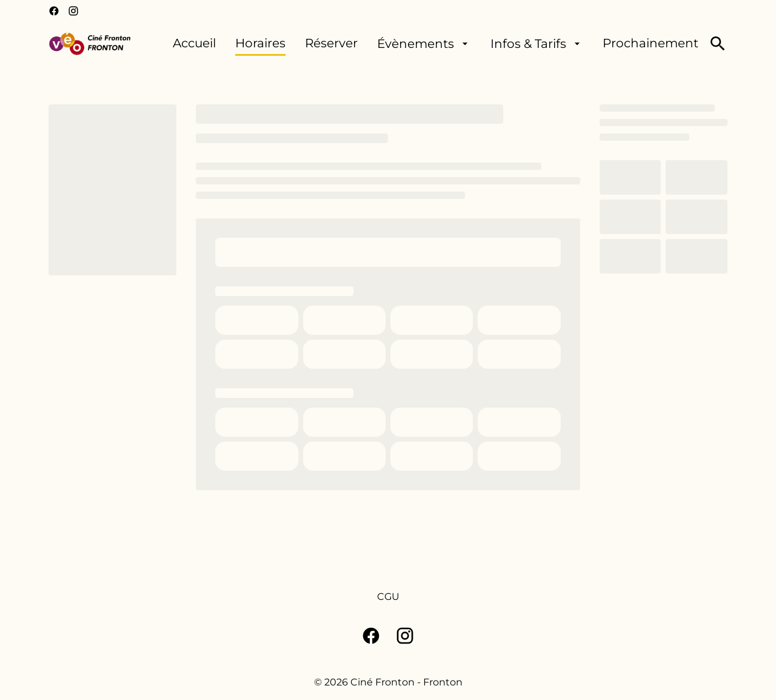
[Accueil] (194, 44)
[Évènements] (424, 44)
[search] (718, 44)
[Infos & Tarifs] (537, 44)
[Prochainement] (651, 44)
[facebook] (54, 11)
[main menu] (436, 44)
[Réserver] (331, 44)
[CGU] (388, 597)
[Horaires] (260, 44)
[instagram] (73, 11)
